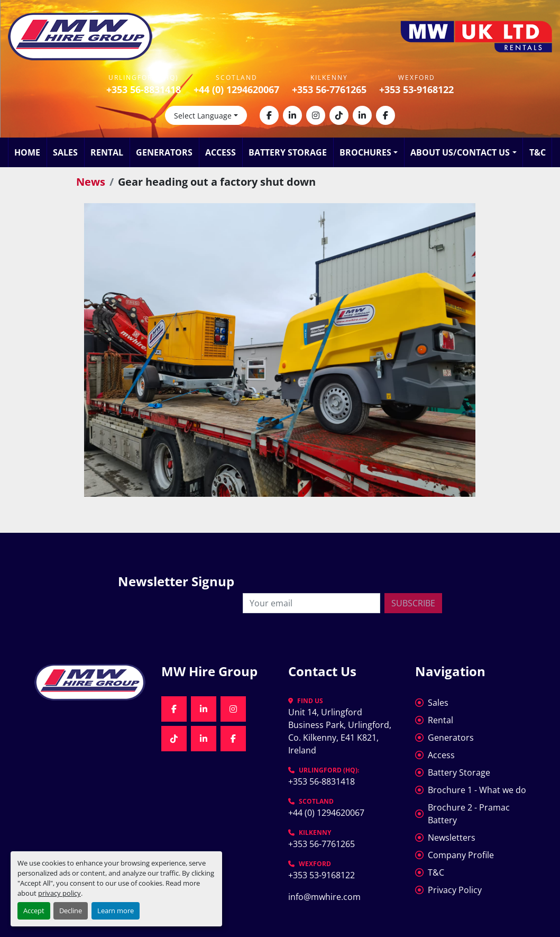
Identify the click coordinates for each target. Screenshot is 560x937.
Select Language (203, 116)
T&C (538, 152)
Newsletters (452, 838)
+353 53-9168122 (416, 89)
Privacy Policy (455, 890)
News (91, 182)
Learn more (116, 911)
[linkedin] (292, 115)
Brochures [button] (365, 152)
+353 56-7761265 (329, 89)
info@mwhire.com (324, 897)
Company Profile (461, 855)
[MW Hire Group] (90, 682)
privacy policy (59, 893)
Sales (65, 152)
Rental (107, 152)
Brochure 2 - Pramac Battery (469, 814)
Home (27, 152)
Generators (164, 152)
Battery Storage (288, 152)
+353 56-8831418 (144, 89)
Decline (71, 911)
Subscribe (413, 603)
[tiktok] (339, 115)
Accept (34, 911)
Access (221, 152)
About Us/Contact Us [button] (460, 152)
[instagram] (316, 115)
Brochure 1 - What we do (477, 790)
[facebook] (269, 115)
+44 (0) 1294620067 (236, 89)
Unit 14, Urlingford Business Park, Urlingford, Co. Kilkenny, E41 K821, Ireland (341, 731)
